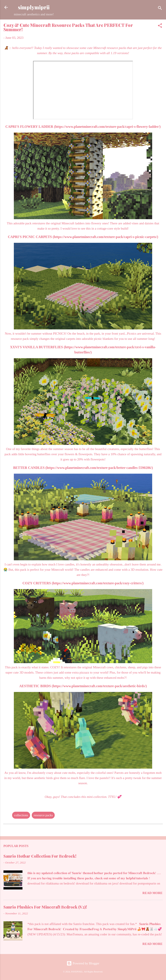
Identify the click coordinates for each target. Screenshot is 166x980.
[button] (160, 26)
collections (21, 815)
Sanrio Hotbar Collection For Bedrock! (40, 856)
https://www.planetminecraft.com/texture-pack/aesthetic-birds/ (99, 686)
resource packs (43, 815)
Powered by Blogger (83, 963)
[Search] (160, 9)
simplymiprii (34, 7)
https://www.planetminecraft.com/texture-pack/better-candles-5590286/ (99, 468)
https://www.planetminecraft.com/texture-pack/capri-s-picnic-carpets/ (105, 237)
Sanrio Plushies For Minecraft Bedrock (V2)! (45, 907)
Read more (152, 893)
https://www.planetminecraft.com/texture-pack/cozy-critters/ (98, 583)
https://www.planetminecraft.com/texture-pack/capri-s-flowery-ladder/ (107, 127)
